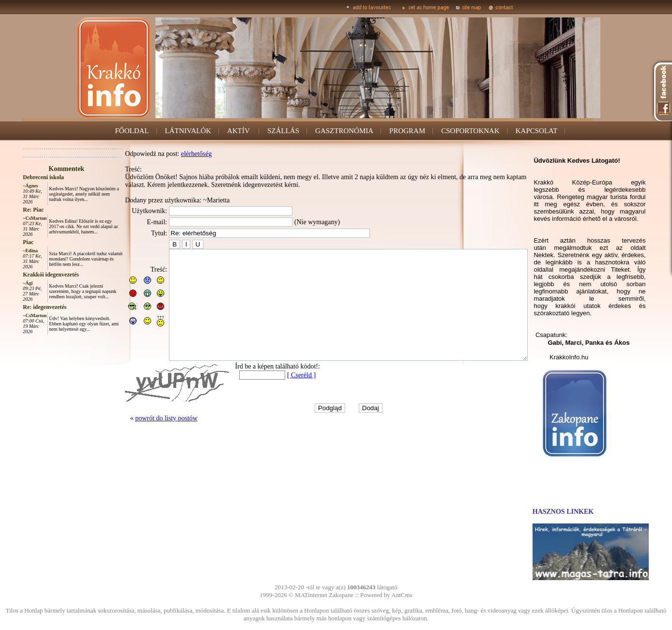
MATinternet (311, 595)
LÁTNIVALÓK (188, 131)
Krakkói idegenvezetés (29, 275)
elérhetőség (175, 154)
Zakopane (341, 595)
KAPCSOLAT (537, 131)
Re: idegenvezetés (23, 307)
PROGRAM (407, 131)
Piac (6, 242)
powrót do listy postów (145, 440)
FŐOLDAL (132, 131)
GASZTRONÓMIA (344, 131)
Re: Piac (11, 210)
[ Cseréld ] (280, 397)
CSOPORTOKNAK (470, 131)
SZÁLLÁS (283, 131)
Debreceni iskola (22, 177)
